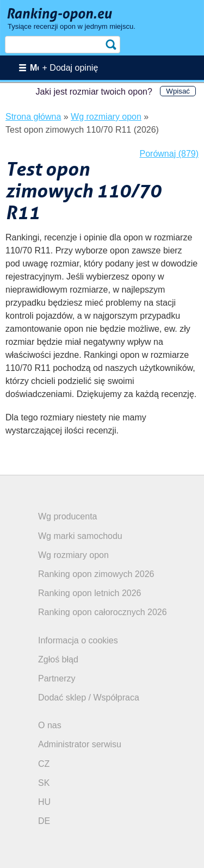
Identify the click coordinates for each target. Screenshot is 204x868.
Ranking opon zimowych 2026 (96, 574)
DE (44, 821)
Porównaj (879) (169, 154)
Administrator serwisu (80, 744)
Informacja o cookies (78, 640)
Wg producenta (68, 516)
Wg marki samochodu (80, 536)
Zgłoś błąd (58, 659)
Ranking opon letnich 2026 (89, 593)
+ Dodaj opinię (70, 68)
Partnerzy (57, 678)
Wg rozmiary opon (73, 555)
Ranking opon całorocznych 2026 (103, 612)
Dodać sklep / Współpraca (89, 697)
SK (44, 783)
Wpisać (178, 91)
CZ (44, 764)
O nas (50, 725)
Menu (41, 68)
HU (44, 802)
